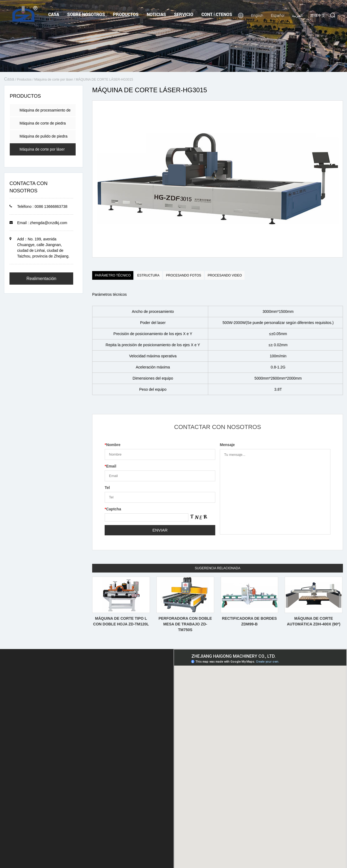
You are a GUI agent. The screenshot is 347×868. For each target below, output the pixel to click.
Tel (107, 488)
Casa (54, 14)
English (257, 15)
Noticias (156, 14)
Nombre (113, 445)
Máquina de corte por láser (54, 80)
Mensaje (227, 445)
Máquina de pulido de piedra (44, 136)
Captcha (113, 509)
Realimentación (41, 279)
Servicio (184, 14)
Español (278, 15)
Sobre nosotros (86, 14)
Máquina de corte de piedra (43, 123)
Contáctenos (217, 14)
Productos (126, 14)
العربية (297, 15)
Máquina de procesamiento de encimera (45, 112)
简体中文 (318, 15)
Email (110, 466)
